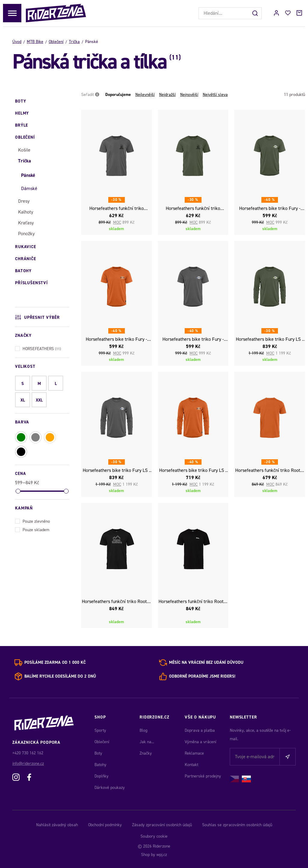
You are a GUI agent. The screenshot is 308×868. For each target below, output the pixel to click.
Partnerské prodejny (203, 776)
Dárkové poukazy (110, 788)
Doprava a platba (200, 730)
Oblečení (56, 42)
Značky (146, 753)
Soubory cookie (154, 836)
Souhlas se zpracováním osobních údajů (237, 825)
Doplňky (102, 776)
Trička (74, 42)
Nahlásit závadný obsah (57, 825)
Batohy (100, 765)
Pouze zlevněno (32, 521)
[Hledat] (256, 13)
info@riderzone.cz (28, 763)
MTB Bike (35, 42)
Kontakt (191, 765)
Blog (143, 730)
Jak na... (147, 742)
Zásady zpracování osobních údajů (162, 825)
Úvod (17, 42)
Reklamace (194, 753)
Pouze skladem (32, 529)
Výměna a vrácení (200, 742)
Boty (98, 753)
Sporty (100, 730)
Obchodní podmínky (105, 825)
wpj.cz (162, 855)
